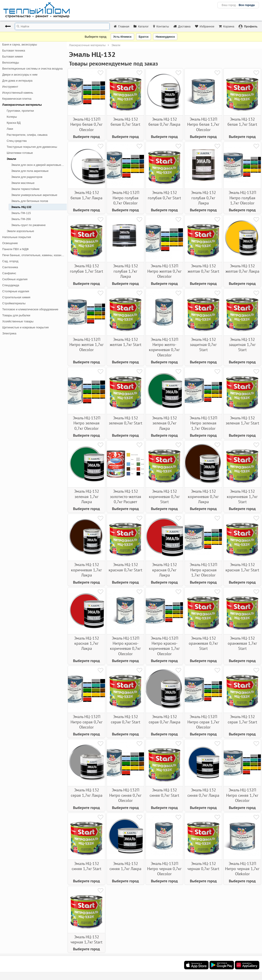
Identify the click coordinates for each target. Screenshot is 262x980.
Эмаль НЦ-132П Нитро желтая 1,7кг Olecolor (87, 345)
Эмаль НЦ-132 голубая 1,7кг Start (86, 268)
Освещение (10, 243)
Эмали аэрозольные (20, 231)
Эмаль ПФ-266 (21, 219)
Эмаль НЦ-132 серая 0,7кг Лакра (165, 719)
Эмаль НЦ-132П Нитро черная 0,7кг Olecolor (164, 869)
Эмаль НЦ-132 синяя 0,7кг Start (164, 793)
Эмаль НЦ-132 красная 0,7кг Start (125, 567)
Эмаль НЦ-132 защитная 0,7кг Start (203, 345)
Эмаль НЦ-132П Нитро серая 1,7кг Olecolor (203, 722)
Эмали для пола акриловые (30, 171)
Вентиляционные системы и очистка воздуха (32, 69)
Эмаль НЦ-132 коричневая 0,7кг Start (164, 496)
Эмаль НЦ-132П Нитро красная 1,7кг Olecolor (203, 570)
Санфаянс (9, 273)
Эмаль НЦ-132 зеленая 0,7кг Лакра (165, 423)
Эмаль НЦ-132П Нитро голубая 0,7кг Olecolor (126, 198)
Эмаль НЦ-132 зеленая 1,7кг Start (242, 420)
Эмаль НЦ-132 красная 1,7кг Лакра (87, 643)
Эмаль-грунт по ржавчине (28, 225)
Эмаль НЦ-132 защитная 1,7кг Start (242, 345)
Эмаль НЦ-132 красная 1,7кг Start (242, 567)
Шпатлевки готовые (20, 153)
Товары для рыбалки (16, 315)
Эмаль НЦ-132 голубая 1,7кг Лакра (126, 271)
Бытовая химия (13, 57)
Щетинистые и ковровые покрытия (25, 327)
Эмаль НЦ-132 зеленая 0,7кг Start (126, 420)
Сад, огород (10, 261)
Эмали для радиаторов (27, 177)
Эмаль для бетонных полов (30, 201)
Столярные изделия (16, 291)
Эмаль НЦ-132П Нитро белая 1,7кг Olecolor (203, 124)
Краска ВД (14, 123)
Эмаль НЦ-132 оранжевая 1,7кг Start (242, 643)
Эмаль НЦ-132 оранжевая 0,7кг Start (203, 643)
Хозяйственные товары (18, 321)
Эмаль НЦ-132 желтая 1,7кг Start (126, 342)
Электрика (9, 333)
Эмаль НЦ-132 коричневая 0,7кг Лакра (203, 496)
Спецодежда (11, 285)
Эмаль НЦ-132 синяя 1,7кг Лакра (125, 866)
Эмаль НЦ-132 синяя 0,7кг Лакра (203, 793)
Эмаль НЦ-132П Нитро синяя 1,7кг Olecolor (242, 795)
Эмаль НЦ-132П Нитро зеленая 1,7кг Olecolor (203, 423)
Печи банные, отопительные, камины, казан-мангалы (35, 255)
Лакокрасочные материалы (22, 105)
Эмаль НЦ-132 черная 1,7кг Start (86, 939)
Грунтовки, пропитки (20, 111)
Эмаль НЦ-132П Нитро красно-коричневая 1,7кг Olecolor (164, 646)
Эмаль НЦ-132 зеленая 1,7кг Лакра (87, 496)
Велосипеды (11, 63)
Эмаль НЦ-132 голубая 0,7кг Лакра (203, 198)
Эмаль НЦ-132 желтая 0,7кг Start (203, 268)
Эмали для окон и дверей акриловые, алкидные (39, 165)
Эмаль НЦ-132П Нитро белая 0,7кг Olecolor (86, 124)
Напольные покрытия (17, 237)
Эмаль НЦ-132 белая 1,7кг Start (242, 122)
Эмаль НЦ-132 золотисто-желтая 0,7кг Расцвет (126, 496)
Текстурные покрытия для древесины (32, 147)
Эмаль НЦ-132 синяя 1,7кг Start (86, 866)
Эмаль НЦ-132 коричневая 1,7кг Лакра (86, 570)
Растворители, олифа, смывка (27, 135)
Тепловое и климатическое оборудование (30, 309)
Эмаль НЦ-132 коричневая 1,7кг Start (242, 496)
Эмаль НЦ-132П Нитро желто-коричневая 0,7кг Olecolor (164, 347)
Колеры (12, 117)
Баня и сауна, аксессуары (20, 44)
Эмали (11, 159)
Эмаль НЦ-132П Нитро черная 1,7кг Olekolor (242, 869)
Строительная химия (16, 297)
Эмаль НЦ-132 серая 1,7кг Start (242, 719)
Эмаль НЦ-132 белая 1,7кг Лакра (86, 195)
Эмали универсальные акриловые (34, 195)
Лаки (10, 129)
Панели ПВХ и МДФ (15, 249)
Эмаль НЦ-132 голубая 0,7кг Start (164, 195)
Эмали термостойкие (25, 189)
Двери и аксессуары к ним (20, 75)
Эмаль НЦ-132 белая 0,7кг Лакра (164, 122)
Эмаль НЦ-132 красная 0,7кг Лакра (165, 570)
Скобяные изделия (15, 279)
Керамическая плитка (17, 99)
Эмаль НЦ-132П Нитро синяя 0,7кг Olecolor (125, 795)
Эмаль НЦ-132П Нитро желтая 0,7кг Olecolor (165, 271)
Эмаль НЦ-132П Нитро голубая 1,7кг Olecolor (242, 198)
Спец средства (17, 141)
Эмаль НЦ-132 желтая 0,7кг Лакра (242, 268)
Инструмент (10, 87)
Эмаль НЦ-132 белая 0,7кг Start (125, 122)
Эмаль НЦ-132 (21, 207)
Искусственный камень (18, 93)
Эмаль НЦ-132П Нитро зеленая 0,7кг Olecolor (87, 423)
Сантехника (10, 267)
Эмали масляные (23, 183)
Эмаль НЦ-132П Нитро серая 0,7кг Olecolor (87, 722)
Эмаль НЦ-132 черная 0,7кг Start (203, 866)
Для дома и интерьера (17, 81)
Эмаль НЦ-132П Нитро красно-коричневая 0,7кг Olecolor (125, 646)
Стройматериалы (14, 303)
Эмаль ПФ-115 (21, 213)
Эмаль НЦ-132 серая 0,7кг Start (126, 719)
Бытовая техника (14, 50)
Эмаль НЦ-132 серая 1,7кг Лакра (87, 793)
